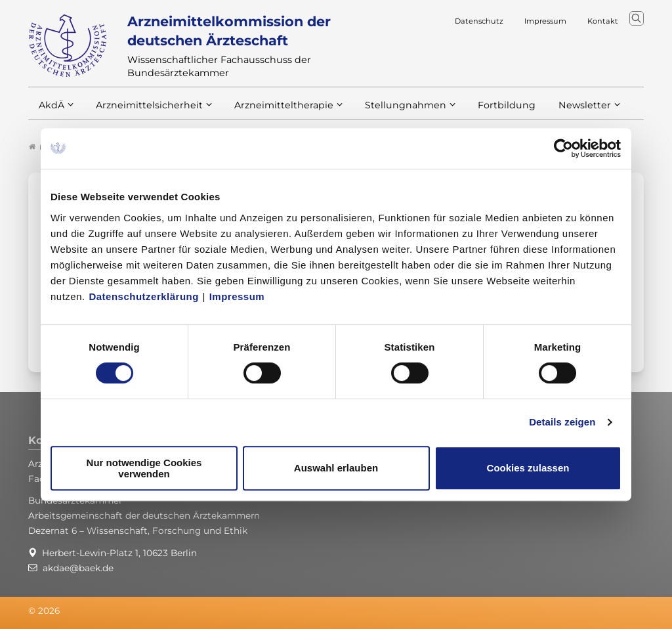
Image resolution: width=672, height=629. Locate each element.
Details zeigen (562, 422)
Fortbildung (484, 110)
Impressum (237, 296)
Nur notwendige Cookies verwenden (144, 468)
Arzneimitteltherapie (273, 110)
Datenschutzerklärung (144, 296)
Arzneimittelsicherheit (145, 110)
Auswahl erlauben (336, 468)
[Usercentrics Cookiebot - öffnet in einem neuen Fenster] (564, 148)
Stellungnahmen (388, 110)
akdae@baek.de (78, 568)
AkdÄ (51, 110)
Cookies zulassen (528, 468)
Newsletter (558, 110)
